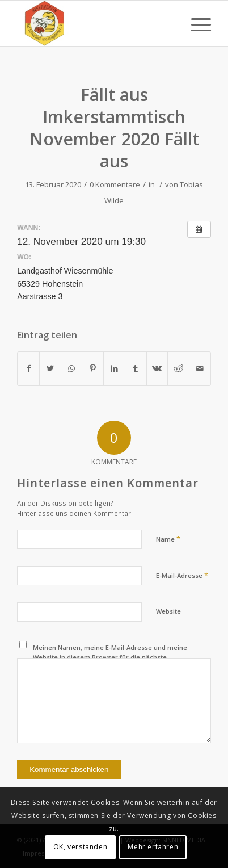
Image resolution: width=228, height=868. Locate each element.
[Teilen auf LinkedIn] (114, 368)
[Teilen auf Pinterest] (93, 368)
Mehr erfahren (153, 847)
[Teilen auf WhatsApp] (72, 368)
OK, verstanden (80, 847)
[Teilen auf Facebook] (28, 368)
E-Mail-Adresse (182, 575)
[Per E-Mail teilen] (200, 368)
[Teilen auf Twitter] (50, 368)
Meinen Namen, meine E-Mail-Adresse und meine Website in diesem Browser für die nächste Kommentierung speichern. (110, 657)
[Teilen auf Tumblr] (136, 368)
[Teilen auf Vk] (157, 368)
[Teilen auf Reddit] (178, 368)
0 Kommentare (115, 184)
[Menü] (195, 23)
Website (168, 611)
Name (168, 539)
